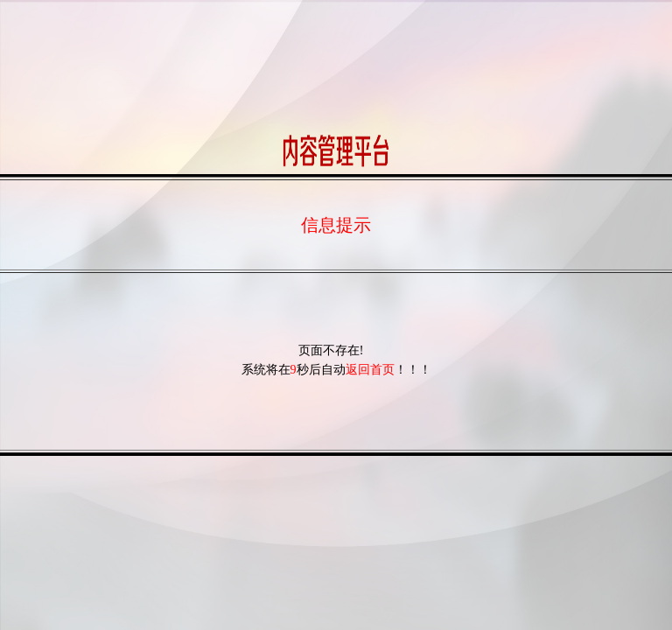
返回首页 (373, 370)
